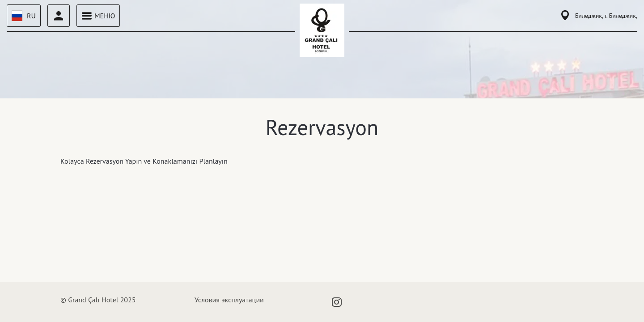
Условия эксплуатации (229, 300)
